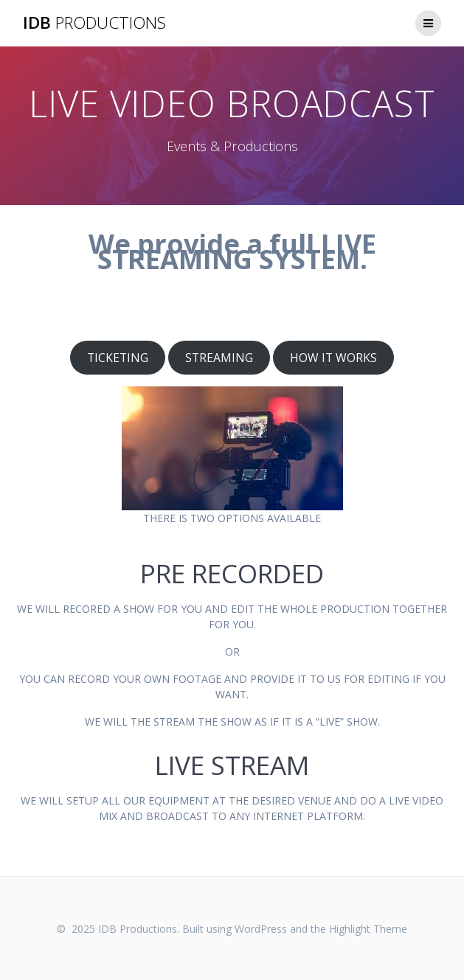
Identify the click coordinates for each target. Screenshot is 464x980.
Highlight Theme (368, 929)
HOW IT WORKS (333, 358)
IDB (94, 23)
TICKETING (118, 358)
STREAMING (219, 358)
